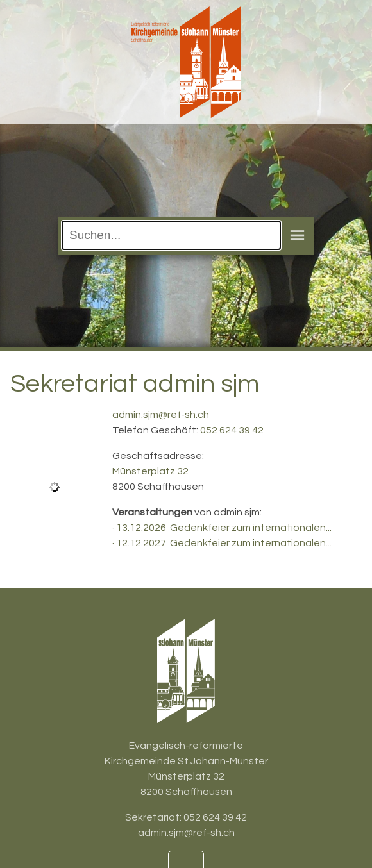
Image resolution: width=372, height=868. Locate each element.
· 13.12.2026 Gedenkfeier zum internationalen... (222, 528)
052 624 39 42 (232, 430)
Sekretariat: (154, 817)
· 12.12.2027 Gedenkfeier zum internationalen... (222, 543)
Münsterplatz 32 (150, 471)
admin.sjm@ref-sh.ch (161, 415)
